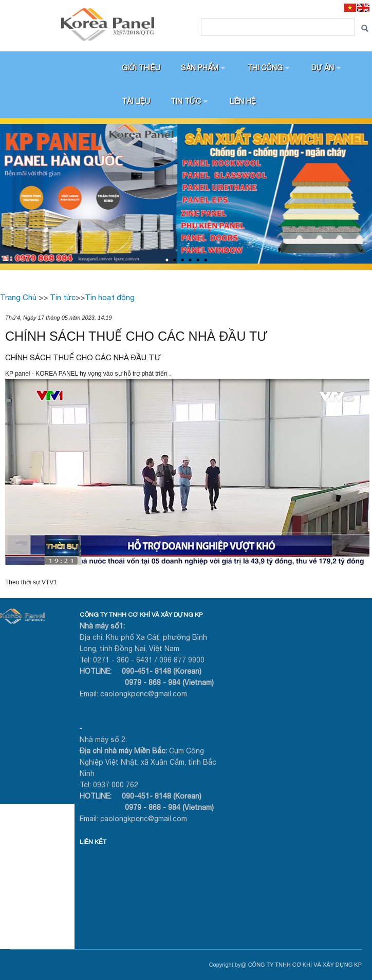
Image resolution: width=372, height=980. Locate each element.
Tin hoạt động (110, 297)
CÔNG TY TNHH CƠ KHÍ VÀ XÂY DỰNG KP (141, 615)
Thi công (265, 68)
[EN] (363, 7)
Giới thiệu (141, 68)
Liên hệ (243, 101)
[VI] (350, 7)
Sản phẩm (200, 68)
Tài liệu (136, 101)
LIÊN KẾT (93, 842)
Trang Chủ (18, 297)
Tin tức (186, 101)
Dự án (323, 68)
